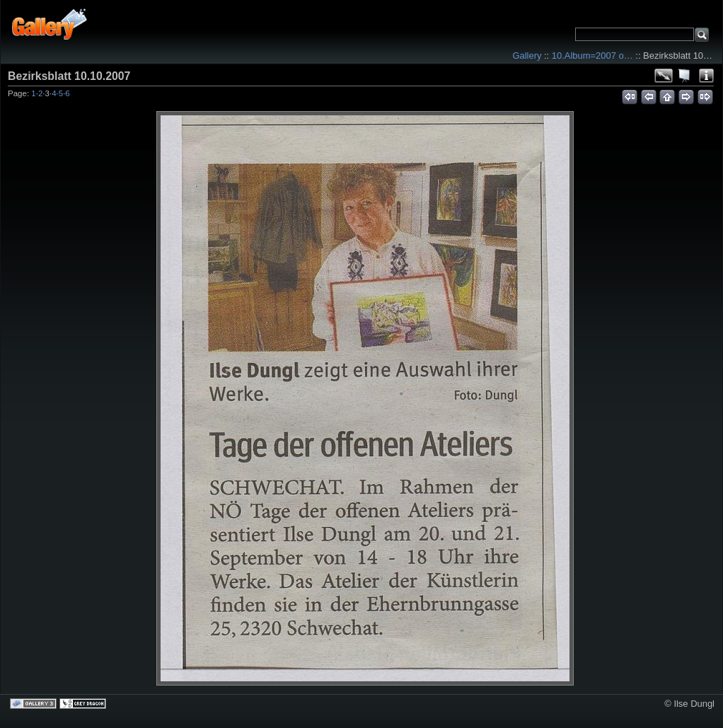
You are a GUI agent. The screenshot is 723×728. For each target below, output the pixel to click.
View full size (664, 76)
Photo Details (706, 76)
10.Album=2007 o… (592, 56)
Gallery (527, 56)
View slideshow (685, 76)
